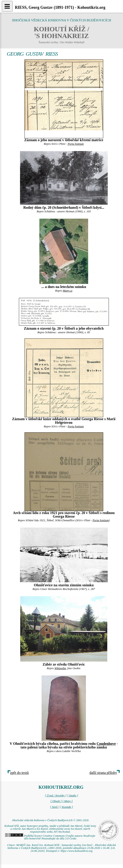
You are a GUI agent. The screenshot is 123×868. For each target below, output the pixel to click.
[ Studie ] (73, 795)
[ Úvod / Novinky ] (56, 795)
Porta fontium (76, 144)
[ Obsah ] (56, 801)
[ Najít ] (55, 807)
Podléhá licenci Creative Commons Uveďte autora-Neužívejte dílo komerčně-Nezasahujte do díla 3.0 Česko (50, 837)
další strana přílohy (103, 773)
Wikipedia (60, 668)
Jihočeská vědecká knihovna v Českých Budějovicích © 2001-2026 (50, 820)
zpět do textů (19, 773)
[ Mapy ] (67, 801)
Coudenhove (106, 744)
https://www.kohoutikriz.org (76, 851)
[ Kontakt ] (67, 807)
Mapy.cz (67, 291)
